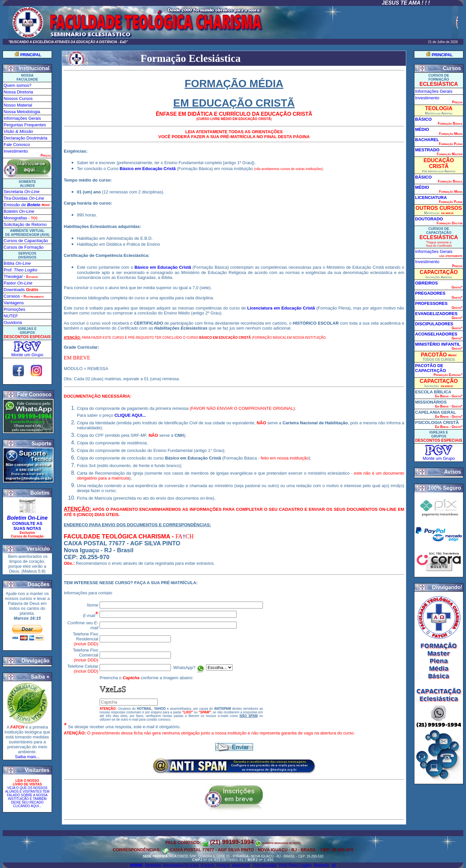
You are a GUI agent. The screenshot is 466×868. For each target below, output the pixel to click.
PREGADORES (430, 293)
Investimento (16, 151)
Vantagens (14, 303)
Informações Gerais (22, 118)
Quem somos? (18, 85)
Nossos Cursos (18, 99)
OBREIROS (426, 283)
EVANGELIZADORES (436, 314)
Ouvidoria (13, 322)
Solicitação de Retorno (25, 224)
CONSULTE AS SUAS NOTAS (27, 526)
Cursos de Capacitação (26, 241)
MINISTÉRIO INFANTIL (438, 344)
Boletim (19, 211)
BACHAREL (427, 140)
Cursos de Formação (23, 247)
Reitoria (321, 865)
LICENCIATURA (431, 198)
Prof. (21, 270)
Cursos (208, 865)
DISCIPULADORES (434, 324)
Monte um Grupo (27, 355)
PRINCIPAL (31, 55)
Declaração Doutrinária (25, 138)
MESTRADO (427, 150)
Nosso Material (18, 105)
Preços (223, 865)
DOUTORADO (429, 219)
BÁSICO (423, 119)
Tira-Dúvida (24, 198)
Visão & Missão (18, 131)
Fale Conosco (17, 145)
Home (136, 865)
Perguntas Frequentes (25, 125)
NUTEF (11, 316)
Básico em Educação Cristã (148, 169)
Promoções (14, 309)
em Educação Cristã (294, 308)
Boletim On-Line (27, 518)
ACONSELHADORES (436, 334)
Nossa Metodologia (22, 112)
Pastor (18, 283)
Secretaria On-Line (181, 865)
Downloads (21, 290)
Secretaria (22, 192)
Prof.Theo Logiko (295, 865)
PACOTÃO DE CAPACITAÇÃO (431, 368)
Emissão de (22, 205)
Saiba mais (25, 757)
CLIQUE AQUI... (130, 415)
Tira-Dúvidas (265, 865)
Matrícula (241, 865)
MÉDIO (422, 129)
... (38, 757)
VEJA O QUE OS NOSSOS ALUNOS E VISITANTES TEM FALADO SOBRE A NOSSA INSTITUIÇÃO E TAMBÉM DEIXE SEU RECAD (27, 797)
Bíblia (17, 263)
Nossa (18, 92)
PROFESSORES (431, 303)
